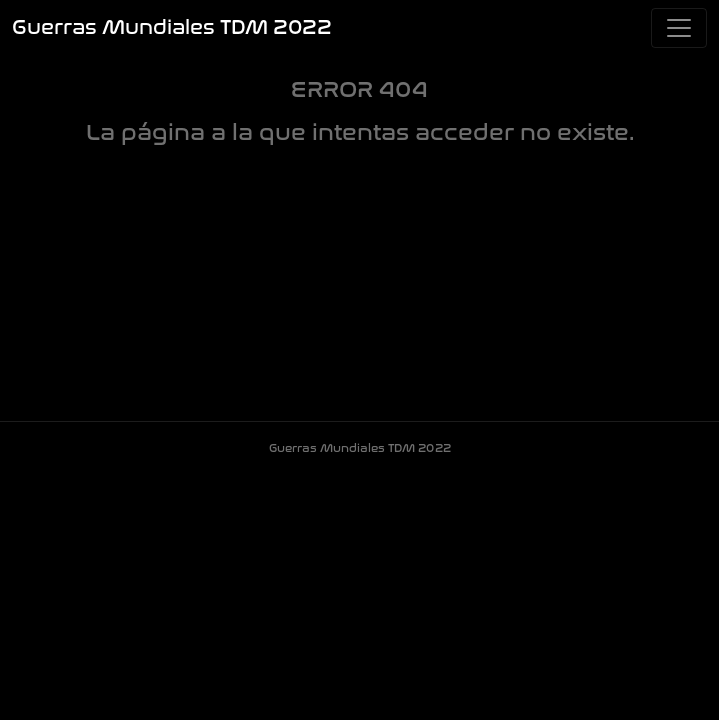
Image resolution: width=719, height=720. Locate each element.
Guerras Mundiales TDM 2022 (172, 27)
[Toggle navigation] (679, 28)
